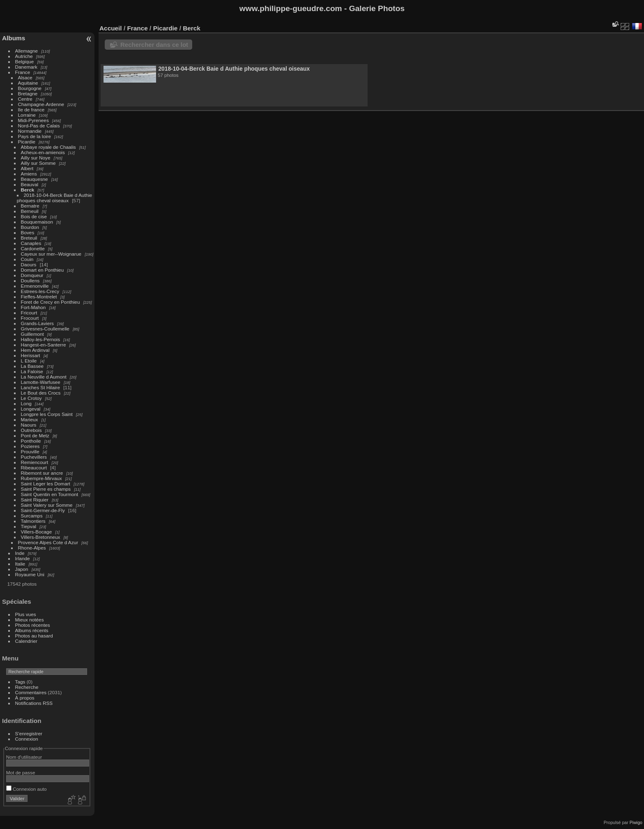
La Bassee (32, 366)
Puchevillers (34, 457)
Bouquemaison (37, 222)
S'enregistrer (29, 733)
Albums (14, 38)
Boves (28, 232)
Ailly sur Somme (38, 163)
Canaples (31, 243)
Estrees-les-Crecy (40, 291)
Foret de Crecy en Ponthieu (51, 302)
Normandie (30, 131)
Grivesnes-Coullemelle (45, 329)
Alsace (25, 77)
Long (27, 403)
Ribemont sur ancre (42, 473)
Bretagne (28, 94)
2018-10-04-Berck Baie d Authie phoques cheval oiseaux (55, 198)
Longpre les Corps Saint (47, 414)
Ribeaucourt (34, 468)
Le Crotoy (31, 398)
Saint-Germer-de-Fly (43, 510)
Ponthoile (31, 441)
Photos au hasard (34, 636)
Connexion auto (26, 789)
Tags (20, 682)
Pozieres (30, 446)
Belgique (25, 61)
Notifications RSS (34, 703)
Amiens (29, 174)
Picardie (27, 142)
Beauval (30, 184)
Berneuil (30, 211)
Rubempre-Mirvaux (41, 478)
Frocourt (30, 318)
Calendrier (26, 641)
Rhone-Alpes (32, 548)
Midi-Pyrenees (33, 120)
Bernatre (30, 206)
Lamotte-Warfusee (41, 382)
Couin (27, 259)
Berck (28, 190)
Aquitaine (28, 83)
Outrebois (31, 430)
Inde (20, 553)
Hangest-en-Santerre (44, 345)
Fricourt (29, 313)
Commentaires (31, 692)
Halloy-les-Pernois (40, 339)
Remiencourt (35, 462)
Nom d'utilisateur (24, 757)
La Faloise (32, 371)
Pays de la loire (34, 136)
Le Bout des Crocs (41, 393)
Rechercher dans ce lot (154, 45)
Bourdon (30, 227)
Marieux (30, 419)
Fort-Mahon (33, 307)
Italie (20, 564)
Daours (29, 264)
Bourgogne (30, 88)
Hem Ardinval (35, 350)
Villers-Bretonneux (41, 537)
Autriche (24, 56)
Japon (22, 569)
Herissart (31, 355)
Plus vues (26, 614)
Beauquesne (34, 179)
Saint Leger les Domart (46, 484)
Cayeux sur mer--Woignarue (51, 254)
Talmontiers (33, 521)
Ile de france (31, 110)
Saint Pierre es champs (46, 489)
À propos (25, 698)
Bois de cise (34, 216)
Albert (27, 168)
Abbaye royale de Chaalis (48, 147)
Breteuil (29, 238)
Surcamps (32, 516)
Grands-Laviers (37, 323)
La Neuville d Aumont (44, 377)
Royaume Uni (30, 574)
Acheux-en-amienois (43, 152)
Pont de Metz (35, 435)
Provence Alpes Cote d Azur (48, 542)
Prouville (30, 451)
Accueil (111, 28)
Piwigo (636, 822)
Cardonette (33, 248)
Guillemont (32, 334)
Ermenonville (35, 286)
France (23, 72)
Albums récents (32, 630)
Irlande (23, 558)
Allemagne (27, 51)
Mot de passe (21, 772)
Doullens (30, 281)
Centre (25, 99)
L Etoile (29, 361)
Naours (29, 425)
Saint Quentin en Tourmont (50, 494)
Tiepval (29, 526)
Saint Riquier (35, 500)
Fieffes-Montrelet (39, 297)
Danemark (26, 67)
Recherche (27, 687)
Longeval (31, 409)
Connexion (27, 739)
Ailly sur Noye (36, 158)
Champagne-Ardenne (41, 104)
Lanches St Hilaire (40, 387)
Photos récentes (33, 625)
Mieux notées (30, 620)
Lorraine (27, 115)
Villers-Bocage (37, 532)
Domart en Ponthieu (43, 270)
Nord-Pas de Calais (39, 126)
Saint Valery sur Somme (47, 505)
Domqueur (32, 275)
